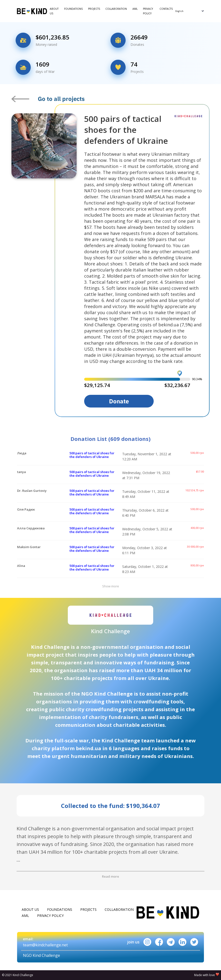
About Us (54, 11)
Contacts (166, 9)
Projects (94, 9)
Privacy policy (148, 11)
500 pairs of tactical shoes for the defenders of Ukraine (92, 455)
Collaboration (116, 9)
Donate (119, 401)
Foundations (73, 9)
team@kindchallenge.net (45, 945)
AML (135, 9)
